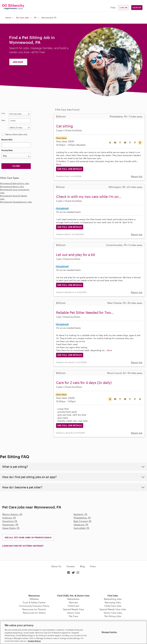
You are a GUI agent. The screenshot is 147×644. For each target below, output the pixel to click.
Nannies (73, 602)
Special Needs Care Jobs (113, 609)
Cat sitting (64, 126)
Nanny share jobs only (16, 134)
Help (113, 7)
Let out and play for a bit (76, 255)
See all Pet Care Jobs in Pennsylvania (28, 537)
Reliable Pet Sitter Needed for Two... (85, 312)
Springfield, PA (81, 528)
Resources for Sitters (34, 613)
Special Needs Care (73, 609)
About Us (56, 566)
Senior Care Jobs (113, 613)
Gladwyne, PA (81, 525)
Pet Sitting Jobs (113, 616)
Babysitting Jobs (113, 599)
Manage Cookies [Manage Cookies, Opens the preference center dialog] (109, 632)
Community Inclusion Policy (34, 606)
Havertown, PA (10, 525)
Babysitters (73, 599)
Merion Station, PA (12, 514)
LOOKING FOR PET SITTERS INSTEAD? (23, 546)
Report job (137, 176)
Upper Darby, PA (11, 528)
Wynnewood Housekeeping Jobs (16, 202)
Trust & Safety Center (34, 602)
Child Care (73, 606)
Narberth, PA (80, 514)
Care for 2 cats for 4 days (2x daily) (84, 383)
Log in (124, 8)
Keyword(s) (7, 140)
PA (35, 18)
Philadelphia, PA (82, 518)
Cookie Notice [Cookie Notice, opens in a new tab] (34, 641)
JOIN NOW (18, 62)
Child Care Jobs (113, 606)
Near (3, 120)
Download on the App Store (74, 584)
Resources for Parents (34, 609)
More (59, 164)
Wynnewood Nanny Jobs (12, 187)
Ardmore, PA (9, 518)
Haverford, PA (10, 521)
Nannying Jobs (113, 602)
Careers (71, 566)
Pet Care (73, 616)
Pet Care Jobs (22, 18)
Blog (82, 566)
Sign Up (137, 8)
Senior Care (73, 613)
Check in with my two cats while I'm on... (89, 197)
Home (8, 18)
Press (93, 566)
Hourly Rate (7, 150)
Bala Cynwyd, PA (83, 521)
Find (3, 113)
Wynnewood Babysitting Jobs (15, 183)
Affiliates (34, 599)
